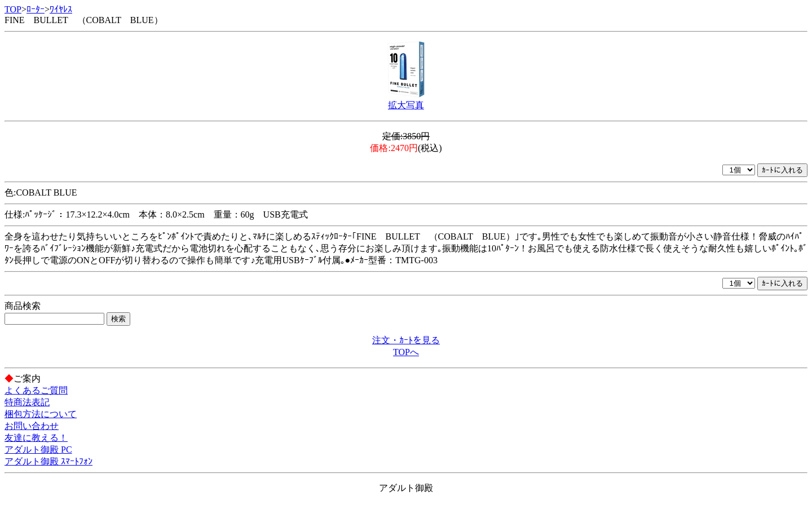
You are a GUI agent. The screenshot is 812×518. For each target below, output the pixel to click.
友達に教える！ (36, 438)
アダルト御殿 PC (38, 450)
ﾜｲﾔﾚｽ (61, 9)
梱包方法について (41, 414)
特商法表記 (27, 402)
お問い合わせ (32, 426)
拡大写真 (406, 105)
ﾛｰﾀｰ (36, 9)
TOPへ (406, 352)
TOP (13, 9)
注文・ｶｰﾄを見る (406, 340)
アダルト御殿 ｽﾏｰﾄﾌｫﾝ (48, 461)
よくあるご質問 (36, 390)
